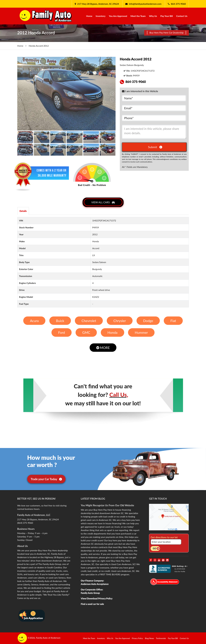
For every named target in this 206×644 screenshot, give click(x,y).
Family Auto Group (90, 593)
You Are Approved (118, 16)
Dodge (148, 321)
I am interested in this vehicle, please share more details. (154, 132)
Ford (62, 332)
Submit (155, 147)
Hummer (141, 332)
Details (23, 211)
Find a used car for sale (92, 604)
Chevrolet (89, 321)
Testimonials (161, 638)
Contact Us (182, 16)
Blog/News (149, 638)
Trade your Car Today (46, 479)
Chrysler (120, 321)
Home (89, 16)
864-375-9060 (178, 4)
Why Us (153, 16)
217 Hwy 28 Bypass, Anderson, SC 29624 (98, 4)
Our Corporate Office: (92, 590)
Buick (60, 321)
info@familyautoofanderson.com (145, 4)
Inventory (101, 16)
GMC (86, 332)
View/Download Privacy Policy (97, 598)
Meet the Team (138, 16)
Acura (34, 321)
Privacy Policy (137, 638)
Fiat (173, 321)
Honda (112, 332)
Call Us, (119, 395)
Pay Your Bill (167, 16)
